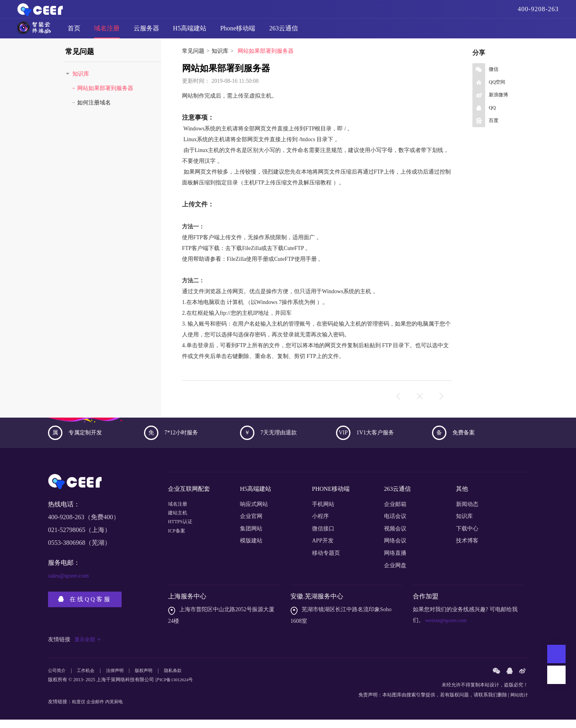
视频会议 (395, 537)
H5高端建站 (190, 32)
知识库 (220, 63)
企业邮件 (97, 710)
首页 (74, 32)
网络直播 (395, 561)
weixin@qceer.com (446, 629)
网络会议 (395, 549)
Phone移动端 (238, 32)
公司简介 (58, 679)
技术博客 (467, 549)
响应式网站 (254, 512)
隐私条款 (180, 679)
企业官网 (251, 525)
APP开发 (323, 549)
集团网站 (251, 537)
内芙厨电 (118, 710)
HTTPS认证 (182, 537)
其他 (462, 499)
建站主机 (179, 525)
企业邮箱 (395, 512)
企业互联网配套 (190, 499)
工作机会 (88, 679)
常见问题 (193, 63)
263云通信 (284, 32)
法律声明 (119, 679)
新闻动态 (467, 512)
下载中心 (467, 537)
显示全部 (88, 648)
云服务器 (146, 32)
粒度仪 (79, 710)
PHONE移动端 (332, 499)
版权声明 (149, 679)
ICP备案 (178, 549)
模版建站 (251, 549)
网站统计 (518, 703)
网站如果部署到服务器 (105, 100)
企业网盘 (395, 573)
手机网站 (323, 512)
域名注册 (107, 32)
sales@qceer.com (70, 587)
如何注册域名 (94, 114)
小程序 (320, 525)
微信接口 (323, 537)
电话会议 (395, 525)
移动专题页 (326, 561)
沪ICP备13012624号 (176, 689)
